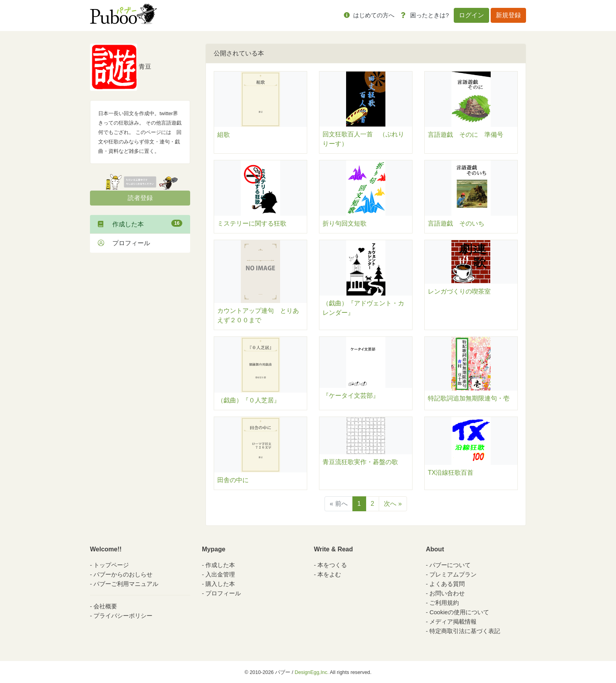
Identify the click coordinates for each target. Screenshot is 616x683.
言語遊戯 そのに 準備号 (466, 135)
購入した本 (220, 584)
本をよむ (329, 574)
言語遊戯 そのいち (456, 223)
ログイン (471, 15)
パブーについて (450, 565)
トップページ (111, 565)
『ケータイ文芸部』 (351, 396)
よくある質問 (447, 584)
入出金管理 (220, 574)
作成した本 (140, 224)
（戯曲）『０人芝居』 (252, 400)
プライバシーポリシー (123, 616)
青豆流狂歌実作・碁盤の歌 (360, 462)
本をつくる (332, 565)
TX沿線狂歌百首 (451, 473)
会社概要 (105, 606)
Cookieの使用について (459, 612)
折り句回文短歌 (345, 223)
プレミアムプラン (453, 574)
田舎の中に (233, 480)
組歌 (224, 135)
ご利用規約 (444, 603)
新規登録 (508, 15)
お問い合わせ (447, 593)
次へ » (393, 504)
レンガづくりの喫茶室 (459, 291)
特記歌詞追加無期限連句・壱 (469, 398)
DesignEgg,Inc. (312, 672)
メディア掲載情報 (453, 621)
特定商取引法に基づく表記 (465, 631)
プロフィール (124, 243)
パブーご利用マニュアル (126, 584)
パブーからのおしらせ (123, 574)
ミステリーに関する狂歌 (252, 223)
